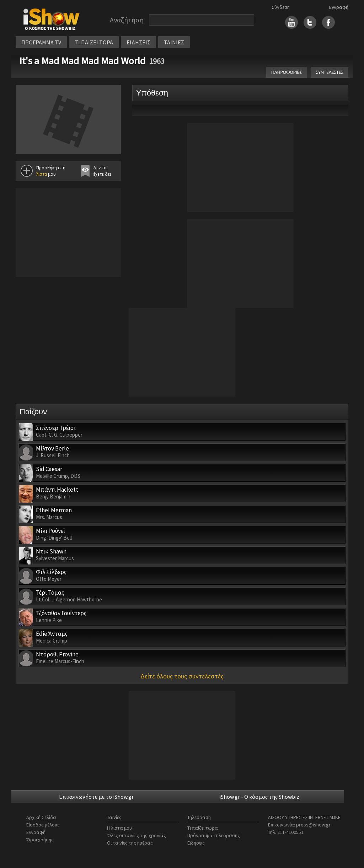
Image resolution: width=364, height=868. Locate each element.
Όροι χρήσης (40, 840)
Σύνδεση (281, 7)
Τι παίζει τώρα (203, 828)
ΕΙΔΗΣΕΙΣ (138, 42)
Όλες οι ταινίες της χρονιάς (136, 835)
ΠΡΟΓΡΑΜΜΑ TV (41, 42)
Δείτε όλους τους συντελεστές (182, 676)
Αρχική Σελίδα (41, 817)
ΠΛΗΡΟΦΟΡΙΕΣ (287, 72)
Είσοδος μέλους (43, 825)
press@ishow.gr (313, 825)
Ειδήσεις (196, 843)
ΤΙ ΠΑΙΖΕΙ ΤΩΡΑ (94, 42)
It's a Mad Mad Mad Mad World (82, 61)
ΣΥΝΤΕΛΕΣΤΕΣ (330, 72)
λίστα (42, 174)
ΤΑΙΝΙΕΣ (174, 42)
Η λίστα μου (119, 828)
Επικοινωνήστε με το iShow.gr (96, 797)
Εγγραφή (339, 7)
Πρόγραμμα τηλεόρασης (214, 835)
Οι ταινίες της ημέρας (130, 843)
